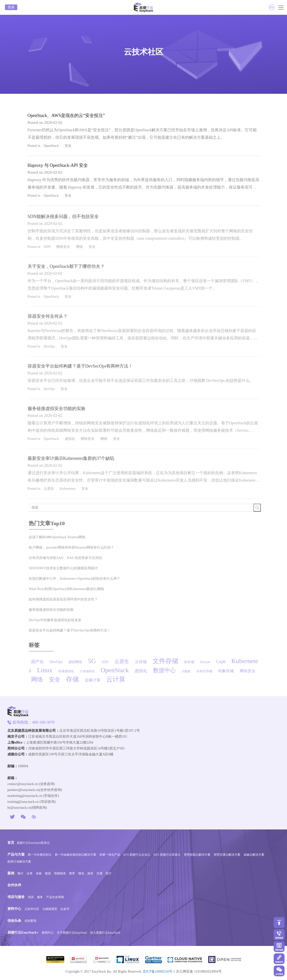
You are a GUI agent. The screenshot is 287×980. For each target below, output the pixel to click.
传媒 (39, 873)
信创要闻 (30, 921)
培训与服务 (16, 897)
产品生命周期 (55, 897)
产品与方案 (16, 855)
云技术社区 (32, 909)
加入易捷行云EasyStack (105, 933)
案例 (11, 873)
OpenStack (51, 146)
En (272, 7)
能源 (48, 873)
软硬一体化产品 (110, 855)
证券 (30, 873)
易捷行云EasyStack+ (23, 932)
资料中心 (14, 909)
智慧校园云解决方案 (197, 855)
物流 (81, 873)
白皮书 (65, 909)
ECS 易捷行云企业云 (137, 855)
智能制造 (60, 873)
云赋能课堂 (50, 909)
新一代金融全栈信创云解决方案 (76, 855)
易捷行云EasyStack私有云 (33, 843)
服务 (40, 897)
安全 (68, 146)
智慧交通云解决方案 (227, 855)
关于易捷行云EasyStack (72, 933)
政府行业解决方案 (19, 862)
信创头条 (14, 921)
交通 (99, 873)
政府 (90, 873)
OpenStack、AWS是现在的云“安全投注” (66, 115)
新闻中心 (48, 933)
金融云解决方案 (254, 855)
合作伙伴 (14, 885)
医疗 (109, 873)
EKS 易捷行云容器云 (167, 855)
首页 (11, 843)
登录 (11, 7)
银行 (20, 873)
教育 (72, 873)
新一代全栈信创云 (40, 855)
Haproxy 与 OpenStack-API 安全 (58, 165)
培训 (31, 897)
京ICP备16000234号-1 (159, 971)
